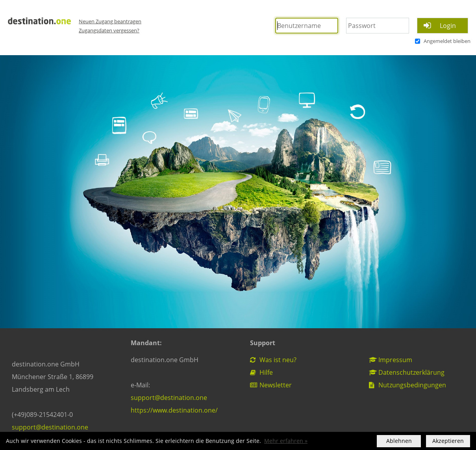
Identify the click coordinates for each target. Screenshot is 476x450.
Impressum (391, 360)
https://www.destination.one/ (174, 410)
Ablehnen (399, 441)
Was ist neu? (273, 360)
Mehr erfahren (284, 441)
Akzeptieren (448, 441)
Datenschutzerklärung (407, 372)
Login (448, 26)
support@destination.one (50, 427)
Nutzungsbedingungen (407, 385)
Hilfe (261, 372)
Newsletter (271, 385)
